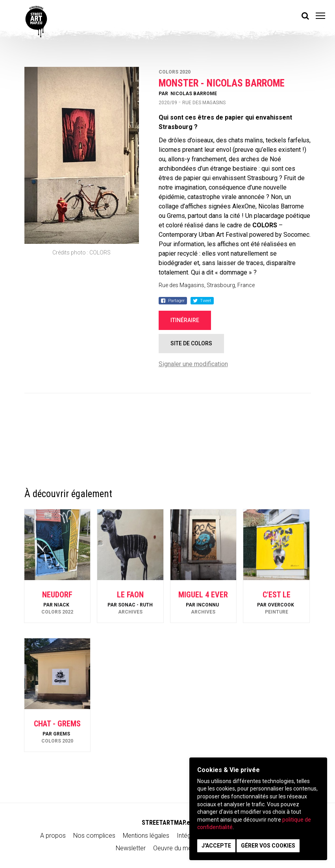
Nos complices (94, 836)
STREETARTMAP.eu (167, 823)
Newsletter (131, 848)
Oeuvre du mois (175, 848)
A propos (53, 836)
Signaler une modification (193, 364)
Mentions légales (146, 836)
